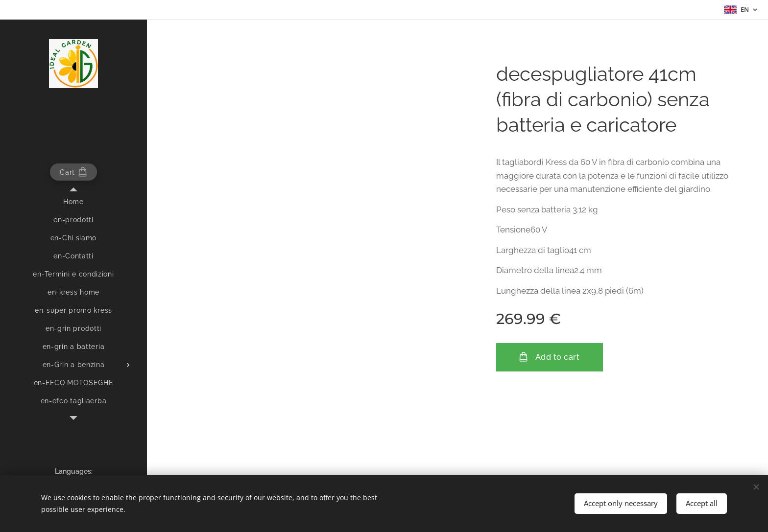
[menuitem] (73, 202)
